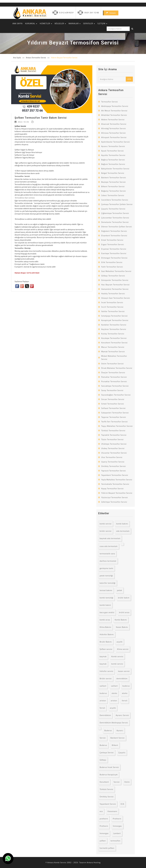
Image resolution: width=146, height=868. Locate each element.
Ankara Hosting (94, 862)
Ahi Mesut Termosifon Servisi (114, 111)
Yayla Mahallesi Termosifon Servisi (117, 480)
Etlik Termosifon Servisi (112, 262)
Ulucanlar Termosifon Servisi (114, 453)
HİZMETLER (46, 23)
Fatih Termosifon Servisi (112, 267)
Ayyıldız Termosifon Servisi (113, 155)
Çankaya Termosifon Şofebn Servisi (117, 204)
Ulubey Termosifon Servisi (113, 448)
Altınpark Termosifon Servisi (114, 137)
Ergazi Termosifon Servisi (113, 244)
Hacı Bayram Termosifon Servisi (115, 285)
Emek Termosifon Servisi (112, 240)
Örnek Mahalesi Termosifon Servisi (117, 368)
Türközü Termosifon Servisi (113, 430)
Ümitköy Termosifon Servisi (114, 466)
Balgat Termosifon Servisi (113, 173)
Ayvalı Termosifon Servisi (113, 151)
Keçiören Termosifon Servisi (114, 329)
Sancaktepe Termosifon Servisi (115, 386)
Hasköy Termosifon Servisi (113, 293)
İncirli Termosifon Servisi (112, 307)
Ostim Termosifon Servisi (113, 364)
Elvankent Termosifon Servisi (114, 235)
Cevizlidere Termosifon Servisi (115, 200)
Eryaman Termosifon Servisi (114, 249)
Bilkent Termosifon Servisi (113, 186)
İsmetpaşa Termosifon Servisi (114, 316)
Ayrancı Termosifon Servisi (113, 146)
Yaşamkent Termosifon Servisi (115, 475)
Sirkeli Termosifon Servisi (113, 404)
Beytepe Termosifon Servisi (114, 182)
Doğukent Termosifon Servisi (114, 231)
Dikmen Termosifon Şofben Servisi (117, 227)
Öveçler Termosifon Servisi (113, 372)
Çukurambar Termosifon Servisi (115, 218)
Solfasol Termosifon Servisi (113, 408)
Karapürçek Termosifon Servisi (115, 320)
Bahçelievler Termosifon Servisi (115, 169)
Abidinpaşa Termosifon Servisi (115, 106)
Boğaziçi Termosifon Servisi (114, 191)
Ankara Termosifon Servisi (36, 58)
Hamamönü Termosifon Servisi (115, 289)
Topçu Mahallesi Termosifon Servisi (117, 426)
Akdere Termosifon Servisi (113, 119)
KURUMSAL (31, 23)
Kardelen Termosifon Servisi (114, 325)
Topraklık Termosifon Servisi (114, 435)
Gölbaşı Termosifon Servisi (113, 276)
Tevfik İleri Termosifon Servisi (114, 422)
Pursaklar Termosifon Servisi (114, 381)
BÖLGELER (60, 23)
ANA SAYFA (17, 23)
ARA (129, 79)
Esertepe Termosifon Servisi (114, 253)
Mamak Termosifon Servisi (113, 351)
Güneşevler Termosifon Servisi (115, 280)
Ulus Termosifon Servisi (112, 457)
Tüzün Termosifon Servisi (112, 439)
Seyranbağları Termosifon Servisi (116, 395)
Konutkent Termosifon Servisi (114, 343)
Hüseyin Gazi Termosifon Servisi (116, 298)
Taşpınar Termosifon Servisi (114, 417)
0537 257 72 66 (92, 13)
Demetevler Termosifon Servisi (115, 222)
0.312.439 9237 (66, 13)
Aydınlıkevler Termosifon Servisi (116, 142)
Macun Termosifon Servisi (113, 347)
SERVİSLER (89, 23)
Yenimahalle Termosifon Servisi (115, 484)
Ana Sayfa (17, 58)
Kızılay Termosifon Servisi (113, 334)
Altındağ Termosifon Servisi (114, 128)
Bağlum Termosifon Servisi (113, 164)
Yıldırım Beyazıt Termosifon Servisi (64, 58)
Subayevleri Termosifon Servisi (115, 413)
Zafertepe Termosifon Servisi (114, 502)
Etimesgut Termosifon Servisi (114, 258)
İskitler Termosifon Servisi (113, 311)
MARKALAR (75, 23)
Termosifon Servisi (110, 102)
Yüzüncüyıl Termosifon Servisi (115, 497)
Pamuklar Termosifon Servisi (114, 377)
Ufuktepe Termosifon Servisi (114, 444)
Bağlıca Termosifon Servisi (113, 160)
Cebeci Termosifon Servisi (113, 195)
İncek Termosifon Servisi (112, 302)
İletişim (111, 13)
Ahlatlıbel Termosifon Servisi (114, 115)
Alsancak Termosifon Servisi (114, 124)
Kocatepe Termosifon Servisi (114, 338)
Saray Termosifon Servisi (112, 390)
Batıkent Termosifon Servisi (114, 177)
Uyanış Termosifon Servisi (113, 462)
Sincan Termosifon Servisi (113, 399)
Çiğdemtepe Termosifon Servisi (115, 213)
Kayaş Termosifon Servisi (112, 488)
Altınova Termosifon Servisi (114, 133)
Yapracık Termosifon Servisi (114, 471)
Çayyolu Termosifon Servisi (113, 209)
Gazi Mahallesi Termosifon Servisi (116, 271)
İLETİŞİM (102, 23)
